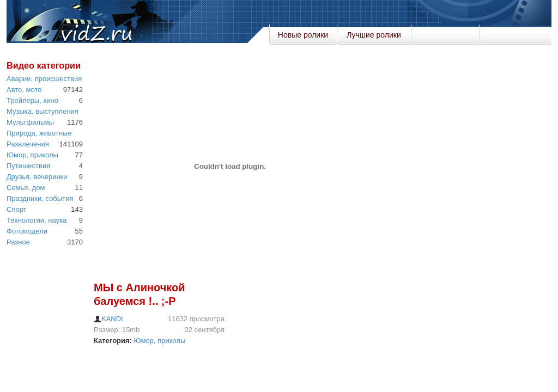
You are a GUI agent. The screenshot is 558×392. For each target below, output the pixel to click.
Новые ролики (303, 35)
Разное (18, 242)
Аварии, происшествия (44, 79)
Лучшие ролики (374, 35)
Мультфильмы (30, 122)
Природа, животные (39, 133)
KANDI (108, 319)
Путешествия (28, 166)
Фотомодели (27, 231)
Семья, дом (26, 188)
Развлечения (28, 144)
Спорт (17, 209)
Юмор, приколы (32, 155)
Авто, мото (24, 90)
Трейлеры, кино (32, 100)
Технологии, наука (37, 220)
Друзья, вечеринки (37, 177)
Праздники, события (40, 198)
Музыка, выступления (43, 111)
